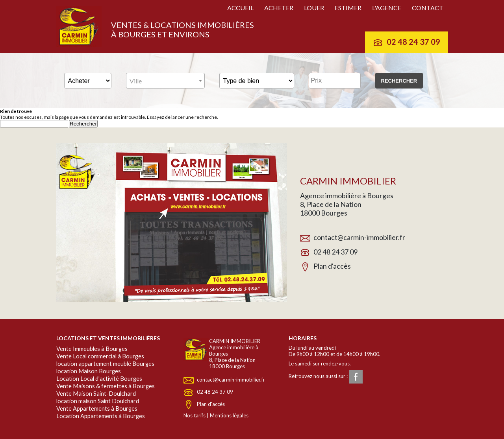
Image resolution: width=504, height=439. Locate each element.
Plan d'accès (332, 266)
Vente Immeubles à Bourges (92, 349)
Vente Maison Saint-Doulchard (96, 394)
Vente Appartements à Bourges (97, 409)
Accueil (240, 8)
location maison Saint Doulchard (98, 401)
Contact (428, 8)
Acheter (279, 8)
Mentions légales (229, 415)
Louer (314, 8)
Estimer (348, 8)
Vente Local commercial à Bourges (100, 356)
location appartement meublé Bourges (105, 364)
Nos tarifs (195, 415)
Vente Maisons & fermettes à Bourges (106, 386)
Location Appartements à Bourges (101, 416)
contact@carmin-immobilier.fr (359, 237)
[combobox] (165, 81)
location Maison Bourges (89, 371)
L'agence (387, 8)
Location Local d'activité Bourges (99, 379)
